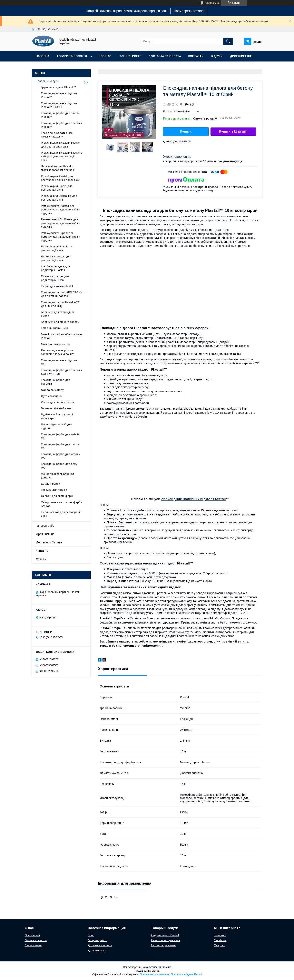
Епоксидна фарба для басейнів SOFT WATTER (61, 372)
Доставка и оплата (100, 945)
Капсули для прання (54, 490)
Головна (42, 56)
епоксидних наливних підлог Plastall (194, 499)
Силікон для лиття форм (57, 496)
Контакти (196, 56)
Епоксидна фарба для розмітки (56, 382)
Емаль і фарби (51, 484)
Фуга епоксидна (51, 396)
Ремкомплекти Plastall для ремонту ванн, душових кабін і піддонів (61, 210)
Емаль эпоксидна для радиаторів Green (55, 278)
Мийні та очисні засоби (56, 344)
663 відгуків (212, 3)
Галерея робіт (130, 56)
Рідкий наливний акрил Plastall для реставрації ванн (61, 145)
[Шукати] (228, 41)
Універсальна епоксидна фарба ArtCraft (62, 504)
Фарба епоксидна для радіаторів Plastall (55, 268)
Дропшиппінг (241, 56)
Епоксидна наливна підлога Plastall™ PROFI (59, 105)
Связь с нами (33, 945)
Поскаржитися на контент (154, 974)
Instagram (220, 935)
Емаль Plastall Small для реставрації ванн (57, 248)
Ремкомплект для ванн (165, 940)
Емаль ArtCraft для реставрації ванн (61, 514)
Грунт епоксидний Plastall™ (58, 87)
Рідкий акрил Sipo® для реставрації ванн (57, 188)
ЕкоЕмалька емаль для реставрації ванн (56, 258)
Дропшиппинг (45, 534)
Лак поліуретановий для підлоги (57, 426)
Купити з (233, 132)
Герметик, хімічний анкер (57, 408)
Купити (186, 131)
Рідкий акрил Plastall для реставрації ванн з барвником (60, 178)
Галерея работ (46, 526)
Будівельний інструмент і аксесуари (57, 416)
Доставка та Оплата (165, 56)
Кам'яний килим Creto (55, 328)
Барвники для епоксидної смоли (57, 314)
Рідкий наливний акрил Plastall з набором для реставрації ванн (62, 156)
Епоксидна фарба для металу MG (61, 456)
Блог (91, 935)
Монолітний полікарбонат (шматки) (57, 476)
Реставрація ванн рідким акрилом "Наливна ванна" (58, 352)
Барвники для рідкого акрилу (60, 322)
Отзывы (41, 559)
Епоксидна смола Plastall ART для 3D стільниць (60, 304)
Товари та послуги (72, 56)
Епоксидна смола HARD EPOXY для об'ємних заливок (62, 294)
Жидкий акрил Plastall (165, 935)
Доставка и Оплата (49, 542)
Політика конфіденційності (186, 974)
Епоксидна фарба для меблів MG (60, 436)
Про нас (105, 56)
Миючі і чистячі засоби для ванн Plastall (62, 336)
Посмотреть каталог (189, 11)
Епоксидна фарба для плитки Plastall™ (60, 115)
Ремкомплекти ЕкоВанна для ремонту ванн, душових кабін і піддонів (61, 223)
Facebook (220, 940)
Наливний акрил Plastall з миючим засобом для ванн (58, 168)
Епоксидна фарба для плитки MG (60, 446)
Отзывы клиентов (36, 940)
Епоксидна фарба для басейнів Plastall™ (61, 125)
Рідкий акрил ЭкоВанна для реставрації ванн (59, 198)
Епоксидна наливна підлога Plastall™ (59, 95)
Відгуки (217, 56)
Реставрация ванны (163, 945)
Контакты (42, 551)
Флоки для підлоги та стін (58, 402)
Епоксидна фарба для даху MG (59, 466)
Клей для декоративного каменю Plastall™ (57, 135)
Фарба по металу (52, 390)
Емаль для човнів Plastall (57, 286)
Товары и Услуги (47, 81)
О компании (32, 935)
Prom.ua (166, 967)
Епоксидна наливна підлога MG (59, 362)
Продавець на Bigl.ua (147, 971)
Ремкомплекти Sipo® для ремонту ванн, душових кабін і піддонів (61, 237)
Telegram (220, 945)
